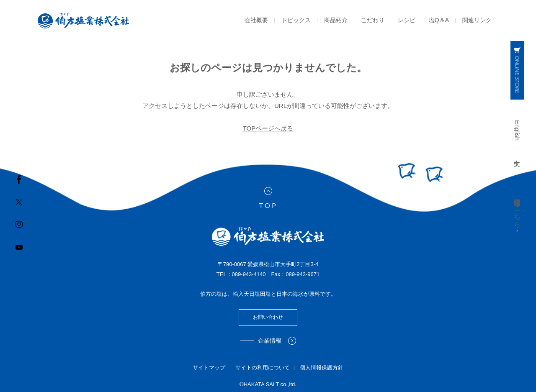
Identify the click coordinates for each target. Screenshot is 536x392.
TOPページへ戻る (268, 128)
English (517, 130)
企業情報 (277, 341)
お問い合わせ (268, 317)
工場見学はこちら (517, 214)
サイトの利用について (263, 368)
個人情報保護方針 (322, 368)
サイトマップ (209, 368)
